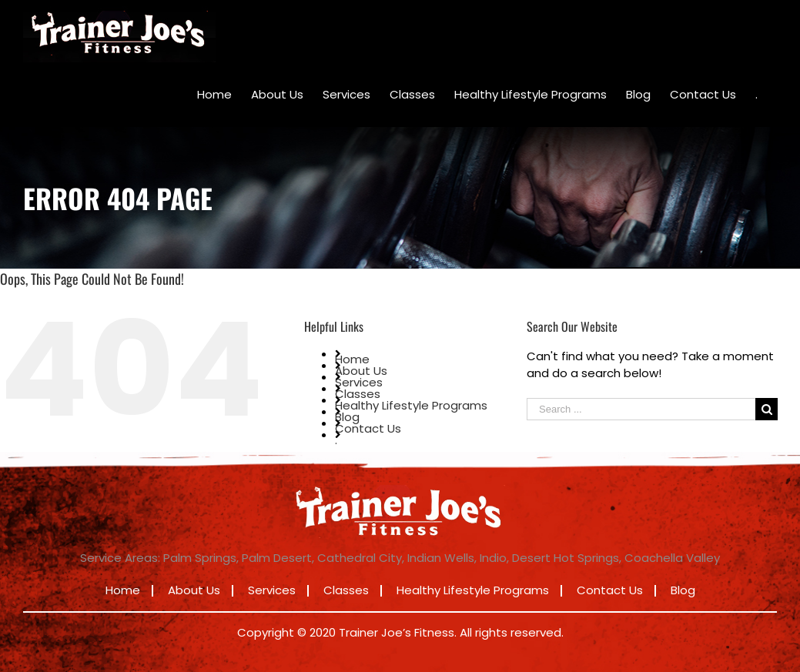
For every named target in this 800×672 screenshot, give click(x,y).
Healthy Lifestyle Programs (411, 405)
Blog (347, 417)
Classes (358, 394)
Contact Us (368, 428)
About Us (361, 371)
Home (352, 359)
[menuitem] (214, 95)
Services (359, 382)
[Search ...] (641, 409)
